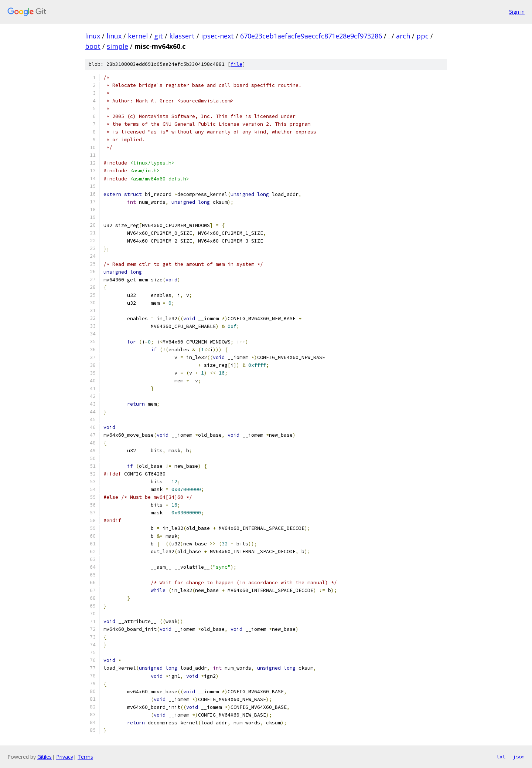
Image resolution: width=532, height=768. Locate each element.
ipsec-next (217, 36)
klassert (182, 36)
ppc (422, 36)
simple (117, 46)
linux (93, 36)
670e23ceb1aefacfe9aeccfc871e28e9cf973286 (311, 36)
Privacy (65, 757)
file (236, 64)
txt (501, 757)
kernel (138, 36)
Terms (85, 757)
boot (93, 46)
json (519, 757)
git (158, 36)
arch (403, 36)
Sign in (517, 12)
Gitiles (45, 757)
